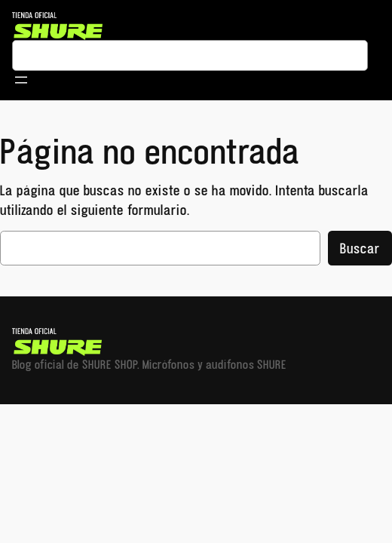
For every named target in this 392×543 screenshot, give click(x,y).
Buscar (360, 248)
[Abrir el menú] (21, 80)
